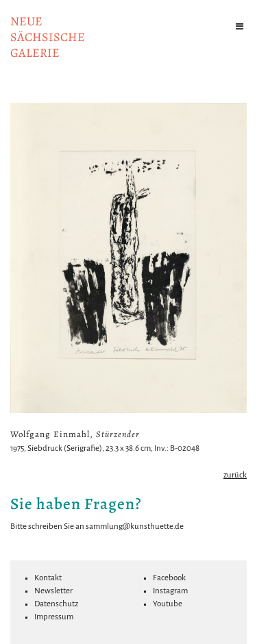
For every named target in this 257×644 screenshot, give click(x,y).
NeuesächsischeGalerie (48, 37)
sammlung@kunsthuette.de (135, 527)
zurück (235, 475)
